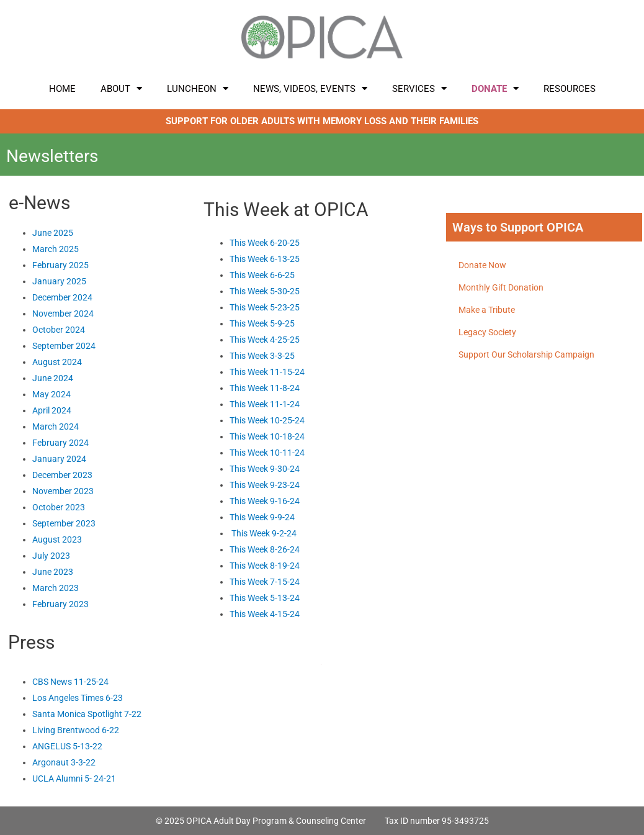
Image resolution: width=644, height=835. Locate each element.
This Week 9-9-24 (262, 517)
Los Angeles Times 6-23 (78, 698)
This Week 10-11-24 (267, 453)
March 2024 (56, 427)
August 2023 (57, 539)
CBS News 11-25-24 (70, 682)
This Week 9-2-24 (264, 533)
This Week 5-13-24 (265, 598)
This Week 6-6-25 (262, 275)
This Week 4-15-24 (265, 614)
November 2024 (63, 314)
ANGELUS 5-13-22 (67, 746)
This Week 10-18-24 (267, 436)
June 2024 (53, 378)
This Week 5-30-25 (265, 291)
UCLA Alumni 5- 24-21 (74, 779)
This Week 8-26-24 (265, 549)
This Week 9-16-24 (265, 501)
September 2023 (64, 523)
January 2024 (59, 459)
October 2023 (59, 507)
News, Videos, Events (310, 88)
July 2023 (52, 556)
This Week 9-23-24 (265, 485)
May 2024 (51, 394)
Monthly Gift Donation (501, 287)
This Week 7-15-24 (265, 582)
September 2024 (64, 346)
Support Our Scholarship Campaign (526, 354)
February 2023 (60, 604)
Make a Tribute (487, 310)
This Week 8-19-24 (265, 566)
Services (419, 88)
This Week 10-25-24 (267, 420)
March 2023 (56, 588)
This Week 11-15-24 (267, 372)
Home (62, 89)
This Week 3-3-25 (262, 356)
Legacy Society (487, 332)
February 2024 (60, 443)
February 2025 (60, 265)
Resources (570, 89)
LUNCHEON (198, 88)
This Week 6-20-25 (265, 243)
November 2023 (63, 491)
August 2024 (57, 362)
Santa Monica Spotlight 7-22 (87, 714)
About (121, 88)
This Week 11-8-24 (265, 388)
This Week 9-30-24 (265, 469)
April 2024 (52, 410)
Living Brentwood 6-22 (76, 730)
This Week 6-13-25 (265, 259)
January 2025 (59, 281)
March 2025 (56, 249)
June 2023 (53, 572)
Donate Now (482, 265)
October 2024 (59, 330)
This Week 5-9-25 (262, 323)
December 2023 (62, 475)
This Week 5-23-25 (265, 307)
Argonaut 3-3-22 (64, 762)
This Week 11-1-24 (265, 404)
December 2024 (62, 297)
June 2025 (53, 233)
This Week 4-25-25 (265, 340)
